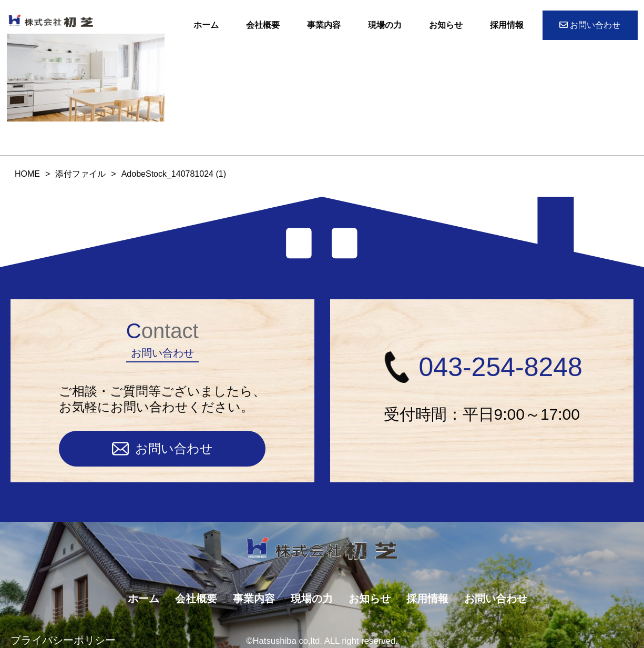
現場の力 (385, 25)
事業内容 (324, 25)
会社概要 (263, 25)
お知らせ (446, 25)
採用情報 (507, 25)
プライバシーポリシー (63, 640)
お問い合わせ (590, 25)
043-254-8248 (482, 367)
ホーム (206, 25)
